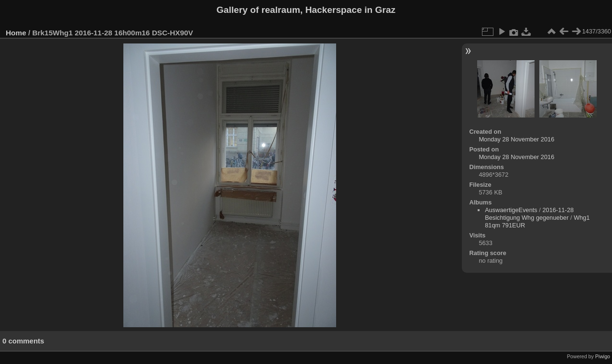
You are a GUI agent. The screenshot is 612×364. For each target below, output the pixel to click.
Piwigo (603, 356)
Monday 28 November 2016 (516, 139)
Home (16, 33)
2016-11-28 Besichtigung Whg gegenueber (529, 214)
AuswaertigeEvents (511, 210)
